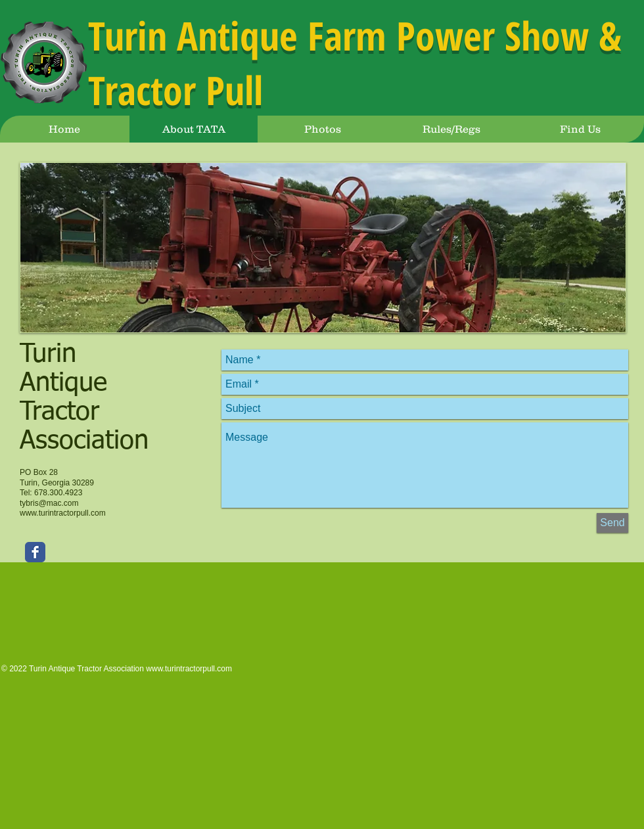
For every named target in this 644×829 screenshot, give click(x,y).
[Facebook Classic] (35, 552)
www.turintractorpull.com (63, 513)
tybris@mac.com (49, 503)
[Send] (612, 523)
